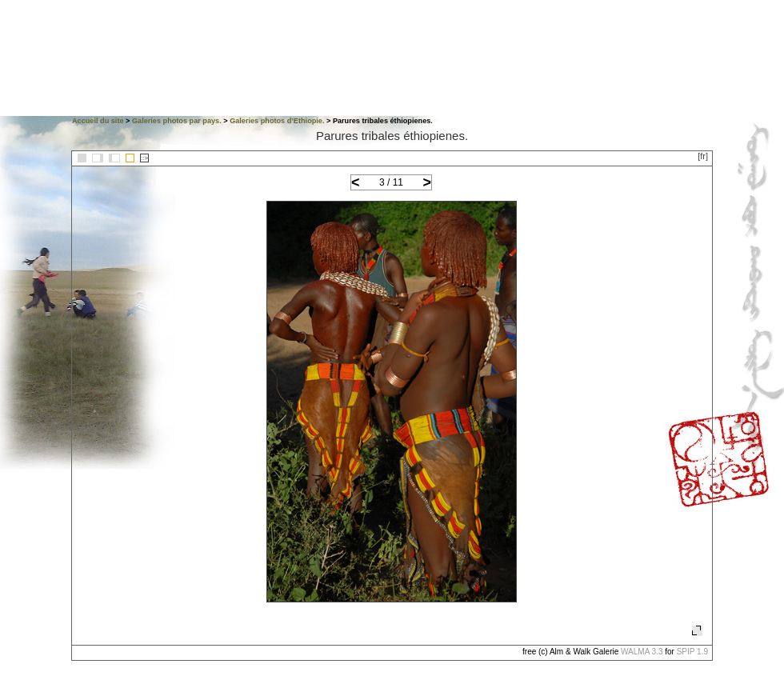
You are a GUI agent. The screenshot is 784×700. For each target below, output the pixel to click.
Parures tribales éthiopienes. (392, 136)
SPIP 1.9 (692, 652)
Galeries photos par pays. (177, 121)
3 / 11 (391, 182)
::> (144, 158)
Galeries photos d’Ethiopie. (277, 121)
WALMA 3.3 (642, 652)
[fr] (703, 156)
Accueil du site (98, 121)
